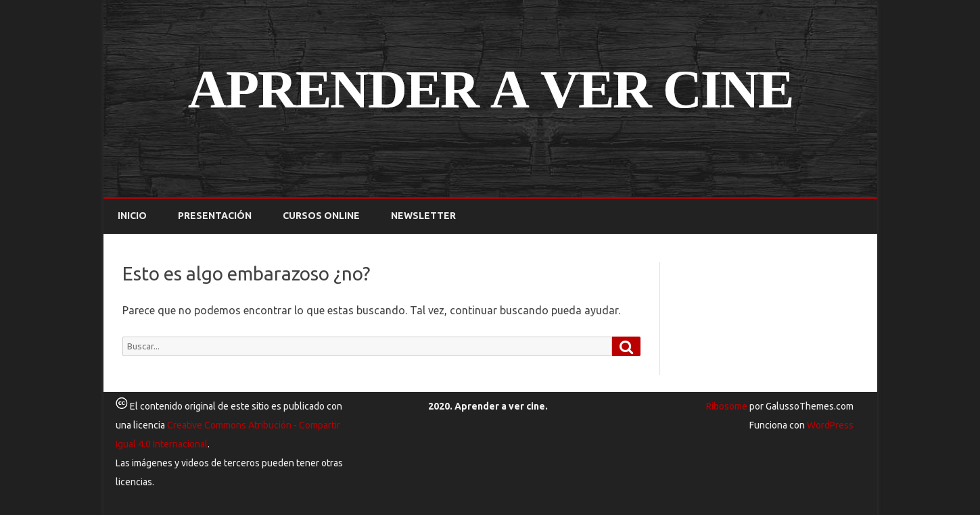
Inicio (132, 216)
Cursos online (321, 216)
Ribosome (727, 406)
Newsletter (423, 216)
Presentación (215, 216)
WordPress (829, 425)
